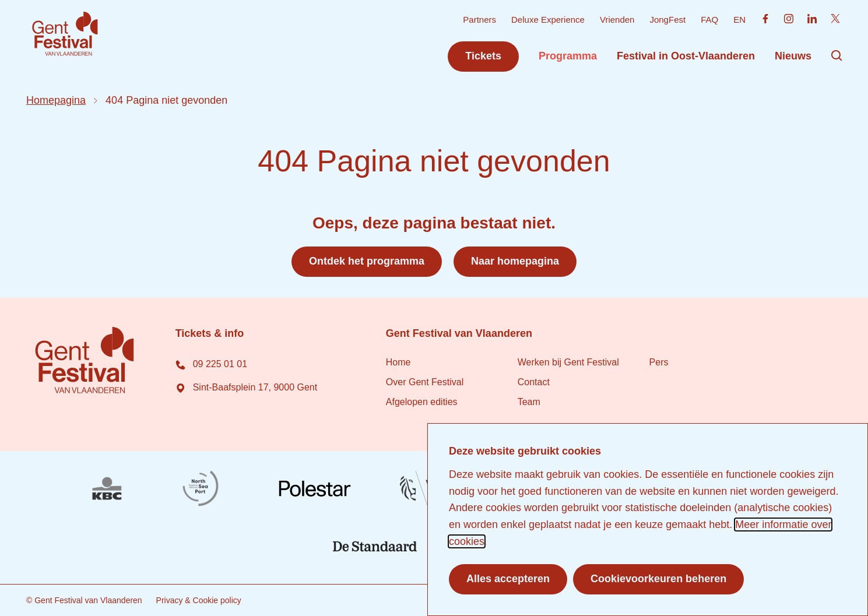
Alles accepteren (508, 579)
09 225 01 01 (211, 364)
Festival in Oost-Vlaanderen (686, 56)
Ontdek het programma (367, 261)
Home (398, 362)
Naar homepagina (515, 261)
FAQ (709, 20)
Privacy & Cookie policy (198, 600)
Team (528, 402)
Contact (533, 382)
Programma (567, 56)
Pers (658, 362)
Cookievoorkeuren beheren (658, 579)
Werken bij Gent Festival (568, 362)
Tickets (483, 56)
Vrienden (617, 20)
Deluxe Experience (548, 20)
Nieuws (793, 56)
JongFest (667, 20)
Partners (479, 20)
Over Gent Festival (424, 382)
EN (739, 20)
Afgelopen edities (421, 402)
